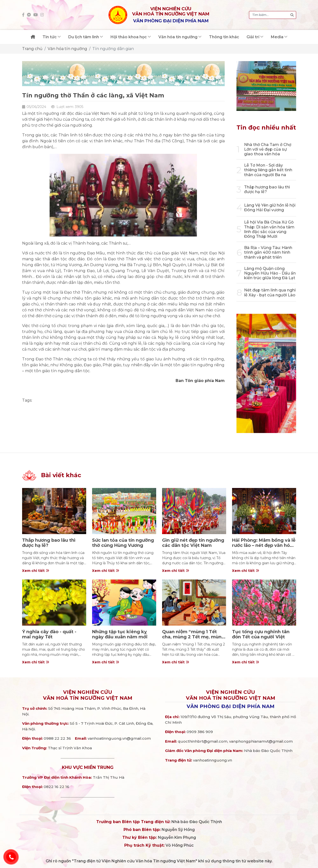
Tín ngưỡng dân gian (113, 49)
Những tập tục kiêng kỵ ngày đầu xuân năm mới (120, 634)
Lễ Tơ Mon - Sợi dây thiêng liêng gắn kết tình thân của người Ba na (268, 170)
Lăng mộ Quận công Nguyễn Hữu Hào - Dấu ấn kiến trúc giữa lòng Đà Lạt (270, 273)
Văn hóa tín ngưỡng (67, 49)
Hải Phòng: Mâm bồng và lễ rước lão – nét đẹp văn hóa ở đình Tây (264, 546)
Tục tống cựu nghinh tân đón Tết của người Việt (261, 634)
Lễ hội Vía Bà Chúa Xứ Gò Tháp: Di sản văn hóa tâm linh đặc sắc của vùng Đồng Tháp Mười (269, 229)
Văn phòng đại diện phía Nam (231, 706)
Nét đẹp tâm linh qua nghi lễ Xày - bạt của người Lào (270, 292)
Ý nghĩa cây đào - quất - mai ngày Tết (49, 634)
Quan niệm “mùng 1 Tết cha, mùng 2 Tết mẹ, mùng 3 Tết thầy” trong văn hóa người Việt (193, 640)
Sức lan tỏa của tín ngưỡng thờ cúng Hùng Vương (123, 543)
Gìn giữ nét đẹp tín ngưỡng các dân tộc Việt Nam (193, 543)
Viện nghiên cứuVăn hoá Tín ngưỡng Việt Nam (88, 695)
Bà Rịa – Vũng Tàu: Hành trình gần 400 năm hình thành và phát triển (268, 252)
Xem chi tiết (36, 571)
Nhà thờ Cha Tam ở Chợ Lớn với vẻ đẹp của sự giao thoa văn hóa (268, 149)
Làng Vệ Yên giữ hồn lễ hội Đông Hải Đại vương (270, 208)
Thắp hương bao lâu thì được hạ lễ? (49, 543)
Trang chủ (32, 49)
